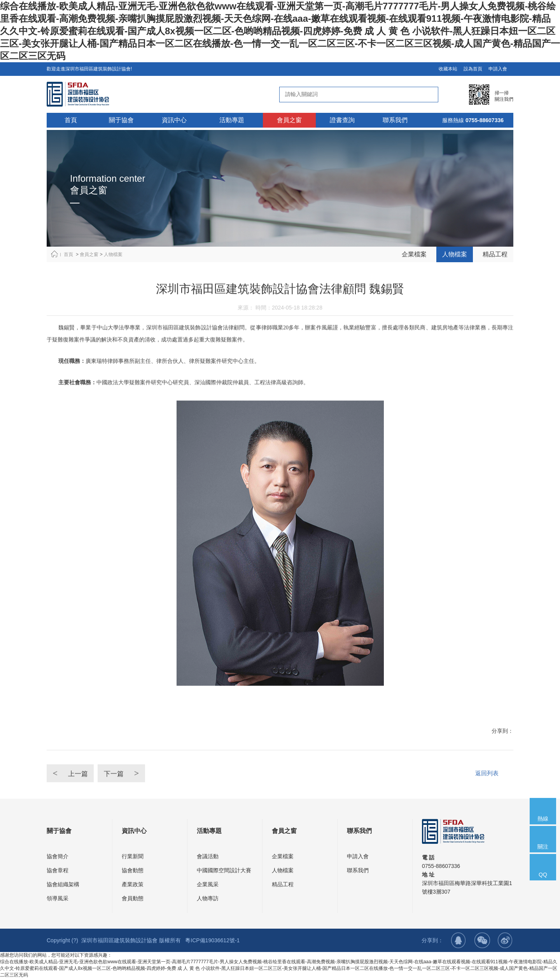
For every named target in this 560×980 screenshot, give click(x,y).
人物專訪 (208, 900)
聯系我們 (358, 872)
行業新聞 (133, 858)
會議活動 (208, 858)
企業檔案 (414, 254)
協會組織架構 (63, 886)
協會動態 (133, 872)
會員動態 (133, 900)
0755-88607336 (485, 120)
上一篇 (74, 793)
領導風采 (58, 900)
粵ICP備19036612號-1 (212, 942)
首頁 (68, 254)
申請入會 (498, 69)
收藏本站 (448, 69)
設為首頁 (473, 69)
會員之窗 (89, 254)
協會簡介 (58, 858)
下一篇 (132, 793)
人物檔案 (113, 254)
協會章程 (58, 872)
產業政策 (133, 886)
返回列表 (486, 793)
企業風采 (208, 886)
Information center (108, 178)
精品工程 (495, 254)
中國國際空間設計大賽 (224, 872)
